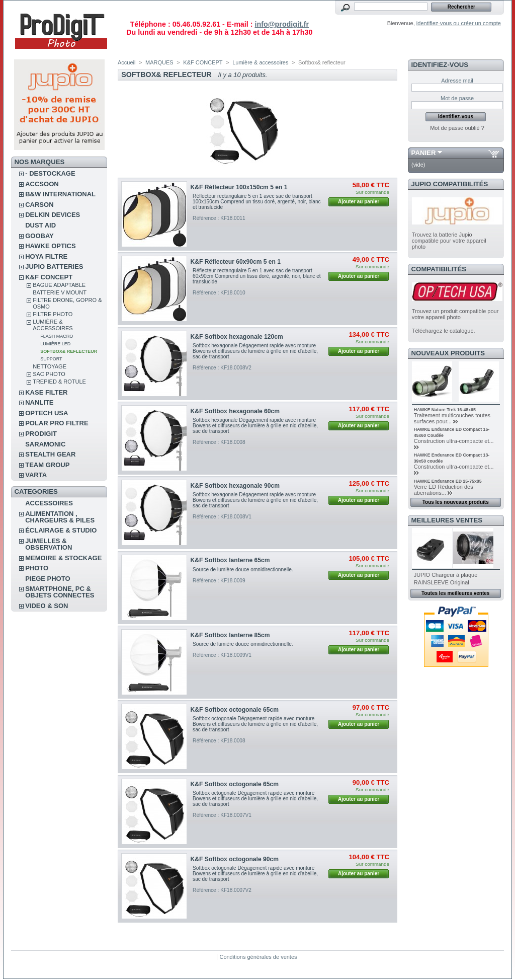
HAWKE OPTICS (50, 246)
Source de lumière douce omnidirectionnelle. (243, 570)
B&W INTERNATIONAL (60, 194)
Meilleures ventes (447, 520)
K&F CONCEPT (49, 277)
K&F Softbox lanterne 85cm (230, 635)
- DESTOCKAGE (50, 173)
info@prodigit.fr (282, 24)
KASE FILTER (46, 392)
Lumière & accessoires (53, 325)
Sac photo (49, 374)
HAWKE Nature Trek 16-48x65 (445, 410)
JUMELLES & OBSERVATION (49, 544)
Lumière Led (55, 344)
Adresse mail (457, 81)
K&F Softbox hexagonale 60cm (235, 411)
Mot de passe (457, 98)
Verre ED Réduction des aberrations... (444, 490)
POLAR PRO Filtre (57, 423)
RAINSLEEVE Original (442, 582)
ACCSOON (42, 184)
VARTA (36, 475)
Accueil (126, 62)
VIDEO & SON (47, 606)
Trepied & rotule (59, 382)
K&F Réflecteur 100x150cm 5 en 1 (239, 187)
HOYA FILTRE (46, 256)
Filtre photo (53, 314)
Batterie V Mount (60, 292)
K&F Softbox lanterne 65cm (230, 560)
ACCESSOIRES (49, 503)
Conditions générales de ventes (258, 957)
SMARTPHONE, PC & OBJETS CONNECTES (60, 592)
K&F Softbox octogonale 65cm (235, 710)
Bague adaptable (59, 285)
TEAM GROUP (47, 465)
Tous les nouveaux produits (456, 502)
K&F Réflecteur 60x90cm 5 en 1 (236, 262)
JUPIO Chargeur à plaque (446, 575)
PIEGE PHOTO (48, 579)
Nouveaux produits (448, 353)
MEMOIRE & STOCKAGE (63, 558)
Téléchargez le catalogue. (444, 331)
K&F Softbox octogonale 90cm (235, 859)
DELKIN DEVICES (53, 215)
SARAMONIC (45, 444)
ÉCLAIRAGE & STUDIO (61, 530)
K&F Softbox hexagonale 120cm (237, 337)
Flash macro (57, 336)
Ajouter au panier (359, 202)
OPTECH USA (47, 413)
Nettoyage (50, 366)
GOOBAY (39, 236)
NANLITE (39, 402)
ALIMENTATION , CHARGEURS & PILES (60, 517)
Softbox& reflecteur (69, 351)
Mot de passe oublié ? (457, 128)
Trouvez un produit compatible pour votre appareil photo (455, 314)
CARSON (39, 205)
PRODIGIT (41, 434)
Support (51, 359)
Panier (424, 153)
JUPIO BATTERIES (54, 267)
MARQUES (159, 62)
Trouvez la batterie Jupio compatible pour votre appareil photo (449, 241)
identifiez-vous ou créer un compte (459, 23)
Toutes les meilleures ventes (455, 593)
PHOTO (37, 568)
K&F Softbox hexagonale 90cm (235, 486)
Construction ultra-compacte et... (454, 441)
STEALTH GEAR (50, 454)
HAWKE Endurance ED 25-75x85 (448, 481)
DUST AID (40, 225)
